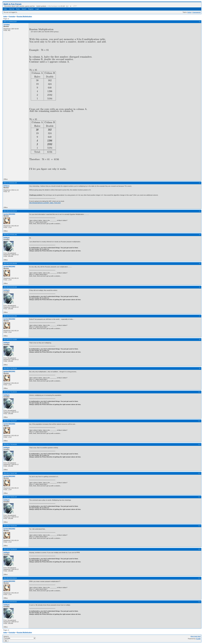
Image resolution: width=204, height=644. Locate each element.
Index (5, 9)
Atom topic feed (196, 636)
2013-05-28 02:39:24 (10, 578)
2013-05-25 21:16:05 (10, 340)
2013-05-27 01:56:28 (10, 368)
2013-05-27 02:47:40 (10, 473)
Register (31, 9)
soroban (7, 25)
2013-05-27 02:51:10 (10, 497)
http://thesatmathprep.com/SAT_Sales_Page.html (45, 203)
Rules (18, 9)
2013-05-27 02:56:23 (10, 549)
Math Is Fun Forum (12, 4)
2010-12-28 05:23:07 (10, 22)
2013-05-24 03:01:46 (10, 235)
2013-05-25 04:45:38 (10, 287)
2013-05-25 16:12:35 (10, 316)
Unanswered (196, 12)
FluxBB (198, 639)
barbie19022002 (9, 214)
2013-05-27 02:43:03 (10, 444)
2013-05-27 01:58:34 (10, 392)
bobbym (7, 238)
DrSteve (6, 186)
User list (12, 9)
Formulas (12, 16)
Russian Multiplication (24, 16)
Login (37, 9)
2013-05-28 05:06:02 (10, 602)
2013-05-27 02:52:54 (10, 526)
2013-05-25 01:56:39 (10, 264)
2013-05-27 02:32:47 (10, 421)
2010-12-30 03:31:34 (10, 183)
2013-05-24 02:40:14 (10, 211)
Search (24, 9)
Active (189, 12)
